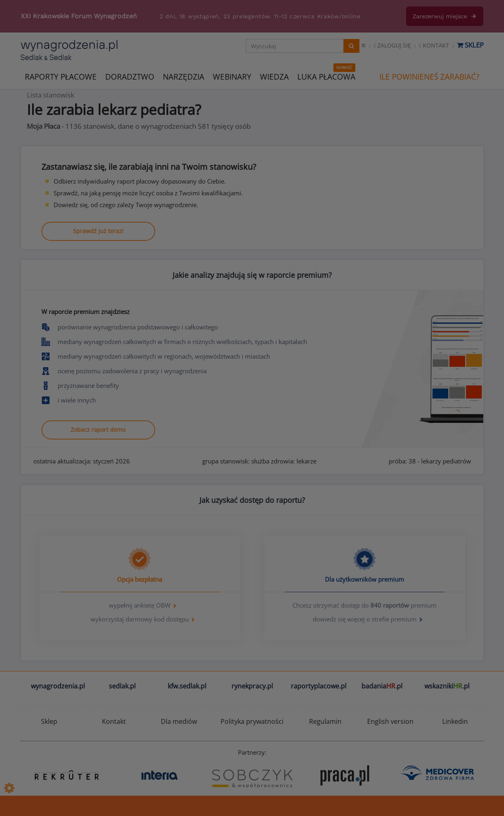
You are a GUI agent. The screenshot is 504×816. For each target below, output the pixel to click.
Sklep (470, 45)
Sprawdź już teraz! (98, 231)
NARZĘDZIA (184, 76)
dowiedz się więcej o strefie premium (365, 619)
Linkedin (455, 721)
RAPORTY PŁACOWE (61, 76)
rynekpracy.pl (252, 686)
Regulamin (325, 721)
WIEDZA (274, 77)
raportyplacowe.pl (319, 686)
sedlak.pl (122, 686)
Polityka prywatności (252, 721)
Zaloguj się (392, 45)
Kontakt (434, 45)
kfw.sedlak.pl (187, 686)
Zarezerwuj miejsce (445, 16)
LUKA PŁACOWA (326, 77)
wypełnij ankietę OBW (140, 605)
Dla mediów (179, 721)
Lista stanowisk (51, 95)
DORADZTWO (130, 77)
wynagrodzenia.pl (58, 686)
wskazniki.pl (447, 686)
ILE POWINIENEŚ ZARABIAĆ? (429, 77)
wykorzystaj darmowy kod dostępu (140, 619)
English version (390, 721)
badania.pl (382, 686)
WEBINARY (232, 76)
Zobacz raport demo (98, 430)
